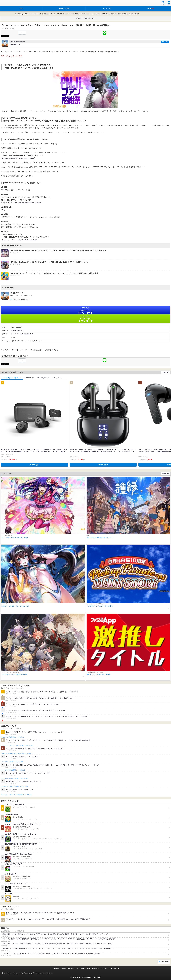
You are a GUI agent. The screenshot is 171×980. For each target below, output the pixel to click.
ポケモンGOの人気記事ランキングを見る (14, 770)
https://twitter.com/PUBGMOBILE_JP (22, 334)
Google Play (85, 319)
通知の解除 (95, 969)
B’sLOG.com (116, 969)
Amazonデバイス (43, 378)
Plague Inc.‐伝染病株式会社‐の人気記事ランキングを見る (17, 754)
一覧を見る (166, 372)
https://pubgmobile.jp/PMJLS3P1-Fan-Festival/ (18, 158)
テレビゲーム (57, 378)
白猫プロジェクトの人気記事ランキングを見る (15, 787)
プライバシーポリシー (83, 969)
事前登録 (79, 18)
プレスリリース (62, 14)
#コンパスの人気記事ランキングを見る (13, 737)
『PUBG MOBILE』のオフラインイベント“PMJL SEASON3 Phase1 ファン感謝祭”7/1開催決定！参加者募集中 (104, 14)
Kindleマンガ (29, 378)
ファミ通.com (105, 969)
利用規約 (63, 969)
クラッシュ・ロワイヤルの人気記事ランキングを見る (17, 795)
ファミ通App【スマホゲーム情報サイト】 (28, 14)
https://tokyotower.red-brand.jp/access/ (28, 203)
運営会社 (71, 969)
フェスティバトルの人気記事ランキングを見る (15, 778)
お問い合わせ (54, 969)
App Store (85, 311)
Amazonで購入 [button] (34, 465)
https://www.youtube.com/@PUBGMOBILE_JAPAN (19, 240)
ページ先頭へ (165, 962)
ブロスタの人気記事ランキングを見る (13, 762)
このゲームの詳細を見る (20, 299)
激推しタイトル (90, 18)
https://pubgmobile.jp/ (18, 331)
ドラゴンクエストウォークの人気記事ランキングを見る (18, 745)
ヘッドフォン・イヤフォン (12, 378)
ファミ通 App (8, 3)
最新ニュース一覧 (49, 14)
